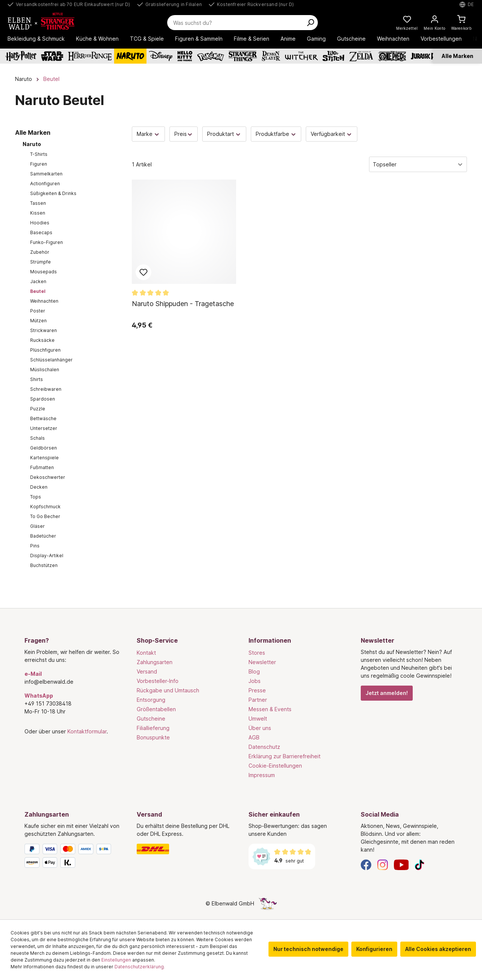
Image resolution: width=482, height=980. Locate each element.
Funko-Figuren (47, 242)
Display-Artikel (47, 556)
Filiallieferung (153, 728)
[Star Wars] (52, 56)
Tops (36, 497)
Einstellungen (116, 960)
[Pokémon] (210, 56)
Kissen (38, 213)
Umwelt (258, 719)
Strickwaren (43, 330)
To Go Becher (45, 516)
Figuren (39, 164)
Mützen (38, 321)
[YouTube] (401, 864)
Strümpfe (40, 262)
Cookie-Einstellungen (275, 766)
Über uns (260, 728)
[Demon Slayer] (271, 56)
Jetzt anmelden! (387, 693)
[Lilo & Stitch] (333, 56)
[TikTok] (419, 864)
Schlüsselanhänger (51, 360)
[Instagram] (383, 864)
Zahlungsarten (155, 662)
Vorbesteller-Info (158, 681)
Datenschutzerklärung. (140, 967)
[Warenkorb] (461, 23)
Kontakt (146, 653)
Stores (257, 653)
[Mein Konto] (434, 23)
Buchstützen (44, 565)
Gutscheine (151, 719)
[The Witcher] (301, 56)
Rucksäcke (42, 340)
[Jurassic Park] (427, 56)
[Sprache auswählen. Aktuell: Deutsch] (467, 5)
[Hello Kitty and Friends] (185, 56)
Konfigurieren (374, 949)
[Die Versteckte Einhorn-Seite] (268, 903)
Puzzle (38, 409)
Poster (38, 311)
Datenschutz (264, 747)
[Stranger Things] (243, 56)
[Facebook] (366, 864)
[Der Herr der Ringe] (90, 56)
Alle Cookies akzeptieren (438, 949)
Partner (258, 700)
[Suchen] (310, 23)
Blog (254, 671)
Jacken (38, 281)
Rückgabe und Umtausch (168, 690)
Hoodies (40, 223)
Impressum (262, 775)
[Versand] (185, 849)
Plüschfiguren (45, 350)
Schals (37, 438)
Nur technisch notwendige (308, 949)
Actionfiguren (45, 184)
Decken (39, 487)
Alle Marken (458, 56)
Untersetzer (44, 428)
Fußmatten (42, 467)
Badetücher (43, 536)
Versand (147, 671)
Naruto (32, 144)
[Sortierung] (418, 164)
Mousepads (43, 272)
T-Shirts (39, 154)
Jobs (255, 681)
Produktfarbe (276, 134)
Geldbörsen (43, 448)
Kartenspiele (44, 458)
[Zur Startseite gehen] (50, 23)
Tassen (38, 203)
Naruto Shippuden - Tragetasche (183, 304)
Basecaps (41, 232)
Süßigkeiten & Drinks (53, 193)
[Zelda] (361, 56)
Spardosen (43, 399)
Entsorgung (151, 700)
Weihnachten (44, 301)
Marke (148, 134)
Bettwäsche (43, 418)
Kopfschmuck (45, 507)
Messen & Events (270, 709)
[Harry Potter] (21, 56)
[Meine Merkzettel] (407, 23)
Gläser (37, 526)
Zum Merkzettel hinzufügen (143, 272)
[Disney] (161, 56)
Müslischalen (45, 370)
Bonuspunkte (153, 737)
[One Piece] (392, 56)
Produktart (224, 134)
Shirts (37, 379)
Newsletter (262, 662)
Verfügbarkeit (332, 134)
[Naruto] (130, 56)
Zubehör (40, 252)
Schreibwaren (46, 389)
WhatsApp (39, 696)
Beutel (38, 291)
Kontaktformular (87, 731)
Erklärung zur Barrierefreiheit (284, 756)
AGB (254, 737)
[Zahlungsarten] (73, 857)
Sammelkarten (46, 174)
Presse (257, 690)
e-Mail (33, 674)
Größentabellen (156, 709)
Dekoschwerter (48, 477)
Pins (35, 546)
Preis (184, 134)
